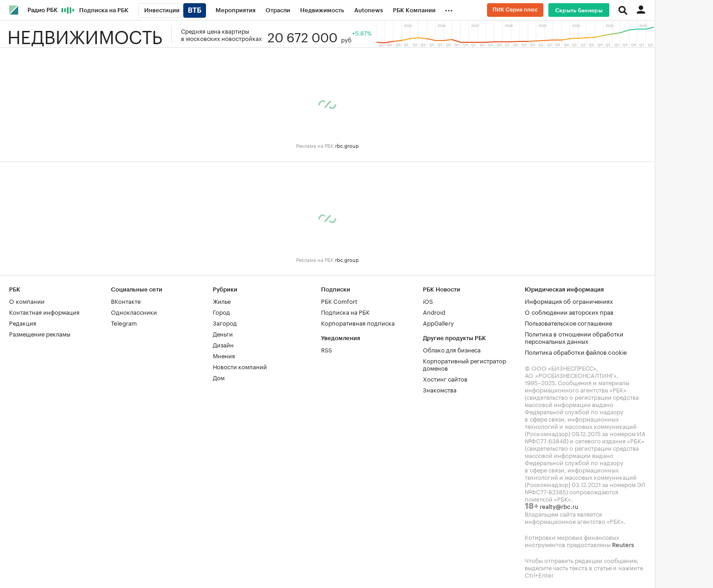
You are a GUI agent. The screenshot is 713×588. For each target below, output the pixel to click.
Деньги (223, 333)
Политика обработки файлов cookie (576, 352)
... (449, 9)
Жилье (222, 301)
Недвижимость (85, 34)
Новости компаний (240, 366)
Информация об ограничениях (569, 301)
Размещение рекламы (40, 333)
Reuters (623, 544)
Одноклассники (134, 312)
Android (434, 312)
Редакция (23, 322)
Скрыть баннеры (579, 10)
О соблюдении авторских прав (569, 312)
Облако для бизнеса (452, 349)
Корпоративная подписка (358, 322)
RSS (326, 349)
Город (221, 312)
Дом (219, 377)
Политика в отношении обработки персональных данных (574, 337)
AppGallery (438, 322)
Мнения (224, 355)
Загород (225, 322)
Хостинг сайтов (445, 378)
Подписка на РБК (345, 312)
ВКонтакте (126, 301)
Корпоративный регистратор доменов (464, 364)
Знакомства (440, 389)
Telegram (124, 322)
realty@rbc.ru (559, 506)
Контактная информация (44, 312)
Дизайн (223, 344)
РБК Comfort (339, 301)
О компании (27, 301)
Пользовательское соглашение (568, 322)
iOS (428, 301)
